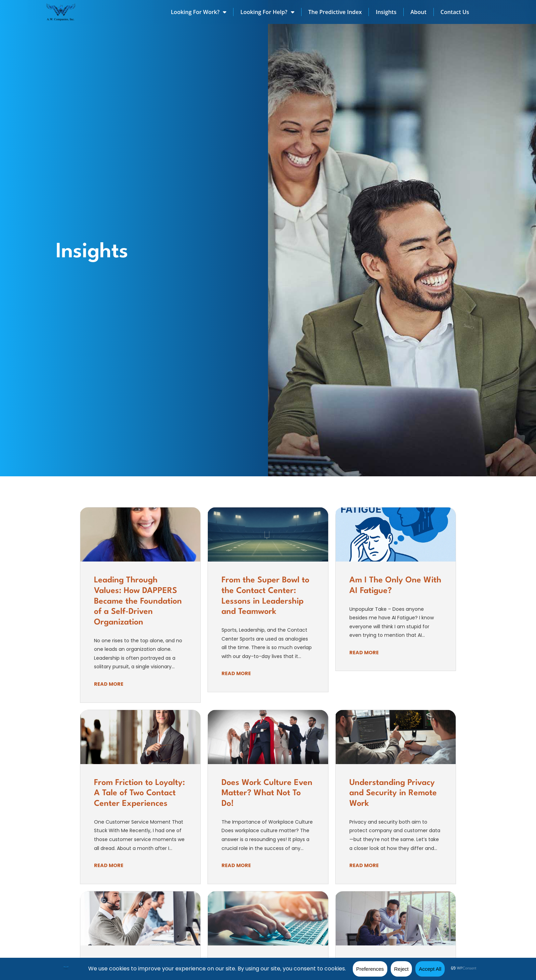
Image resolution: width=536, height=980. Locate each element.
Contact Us (455, 12)
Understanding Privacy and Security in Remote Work (393, 793)
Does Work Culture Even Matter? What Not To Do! (267, 793)
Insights (386, 12)
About (419, 12)
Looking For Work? (199, 12)
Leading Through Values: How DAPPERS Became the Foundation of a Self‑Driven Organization (138, 601)
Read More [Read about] (109, 684)
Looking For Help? (267, 12)
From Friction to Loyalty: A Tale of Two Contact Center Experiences (139, 793)
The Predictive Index (335, 12)
